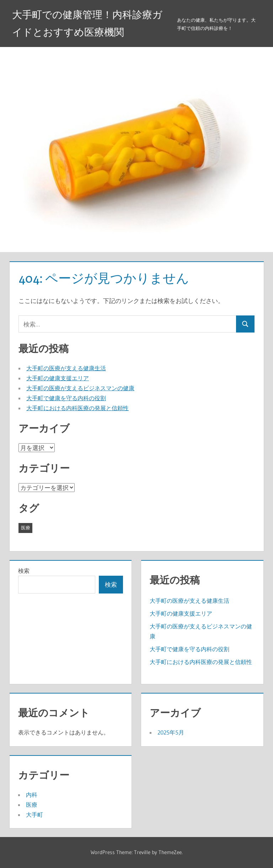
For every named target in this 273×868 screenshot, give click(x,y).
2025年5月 (171, 732)
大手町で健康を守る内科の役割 (66, 398)
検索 (24, 571)
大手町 (34, 815)
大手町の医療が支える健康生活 (66, 368)
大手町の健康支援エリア (58, 378)
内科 (32, 795)
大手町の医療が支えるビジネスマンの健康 (80, 388)
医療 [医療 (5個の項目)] (26, 528)
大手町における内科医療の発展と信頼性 (77, 408)
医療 (32, 805)
